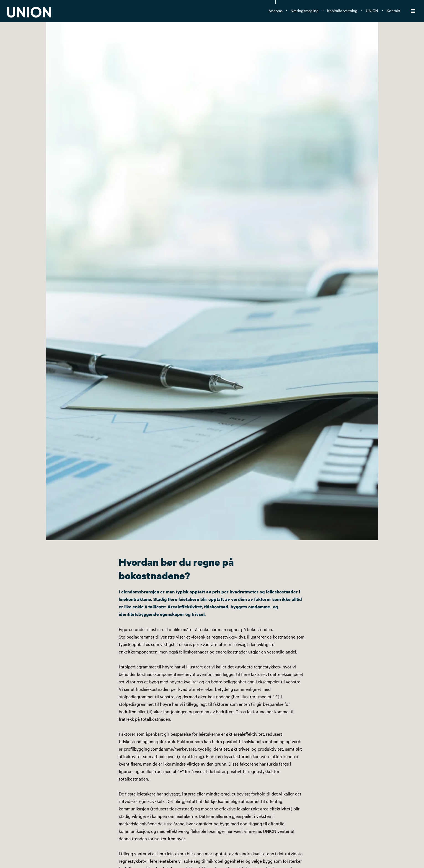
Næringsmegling (305, 11)
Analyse (275, 11)
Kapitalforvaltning (342, 11)
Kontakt (393, 11)
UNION (372, 11)
